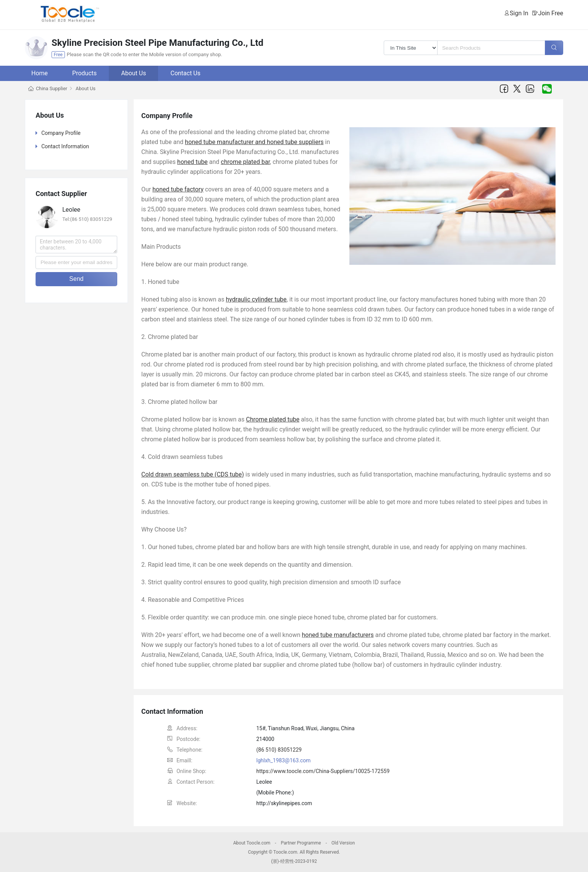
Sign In (519, 13)
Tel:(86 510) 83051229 (87, 219)
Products (84, 73)
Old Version (343, 843)
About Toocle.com (252, 843)
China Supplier (52, 88)
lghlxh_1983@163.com (283, 760)
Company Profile (61, 133)
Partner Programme (301, 843)
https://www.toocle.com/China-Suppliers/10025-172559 (323, 771)
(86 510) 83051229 (279, 750)
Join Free (551, 13)
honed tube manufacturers (338, 635)
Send (76, 279)
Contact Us (185, 73)
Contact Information (65, 146)
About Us (133, 73)
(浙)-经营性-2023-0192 (294, 861)
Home (40, 73)
